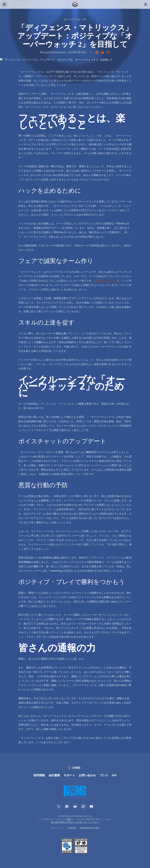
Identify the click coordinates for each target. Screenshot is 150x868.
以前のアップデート (105, 281)
